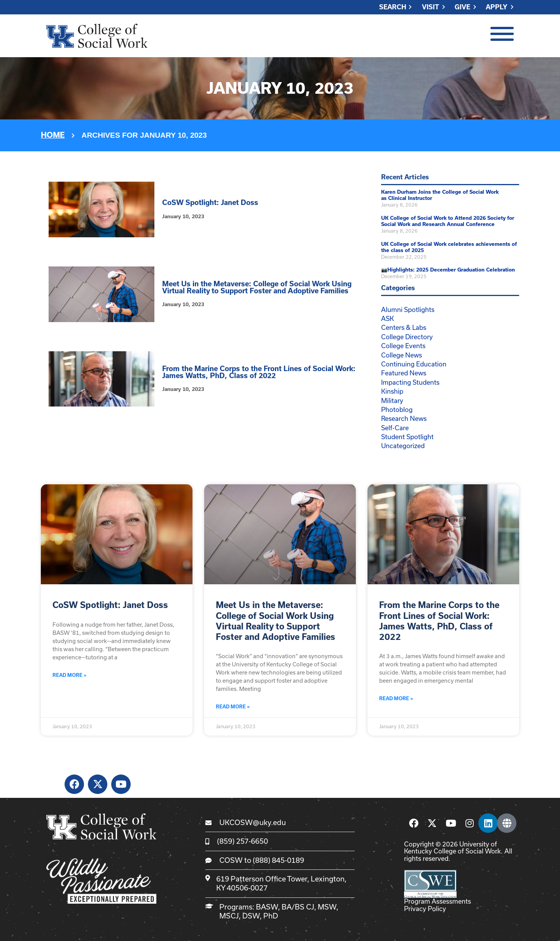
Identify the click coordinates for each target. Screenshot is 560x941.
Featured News (404, 373)
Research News (404, 418)
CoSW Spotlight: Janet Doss (210, 202)
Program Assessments (437, 901)
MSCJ (229, 916)
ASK (388, 318)
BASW (267, 907)
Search (393, 7)
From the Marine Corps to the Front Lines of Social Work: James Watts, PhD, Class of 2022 (259, 372)
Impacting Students (410, 382)
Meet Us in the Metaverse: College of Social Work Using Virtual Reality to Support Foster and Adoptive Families (257, 287)
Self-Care (395, 428)
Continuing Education (414, 364)
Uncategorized (403, 446)
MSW (327, 907)
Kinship (392, 391)
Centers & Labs (404, 327)
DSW (251, 916)
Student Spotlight (407, 437)
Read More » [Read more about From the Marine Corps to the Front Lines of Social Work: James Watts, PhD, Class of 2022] (396, 698)
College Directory (407, 337)
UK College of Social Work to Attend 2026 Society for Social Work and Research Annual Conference (448, 221)
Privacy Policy (425, 909)
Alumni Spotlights (408, 309)
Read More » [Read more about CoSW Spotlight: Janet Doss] (69, 675)
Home (53, 135)
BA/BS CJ (298, 907)
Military (392, 400)
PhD (271, 916)
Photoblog (397, 409)
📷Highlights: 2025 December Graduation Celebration (448, 270)
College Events (403, 346)
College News (402, 355)
